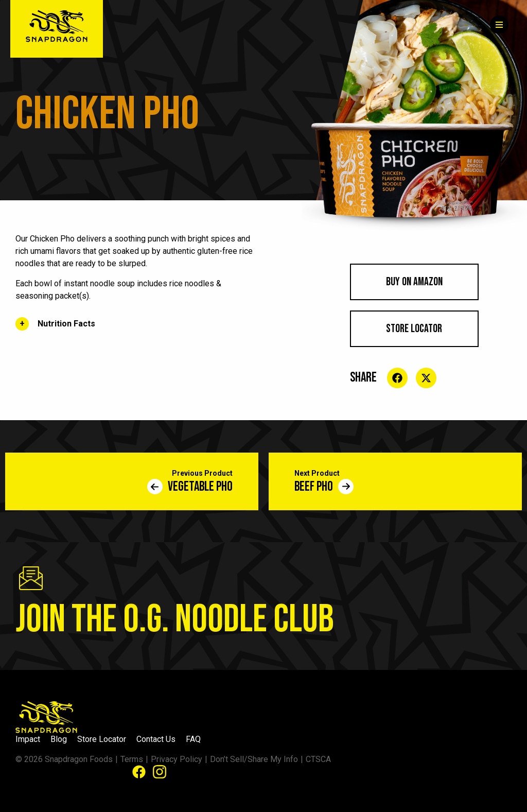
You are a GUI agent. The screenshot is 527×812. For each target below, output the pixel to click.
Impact (28, 739)
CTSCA (318, 759)
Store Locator (414, 329)
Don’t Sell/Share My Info (254, 759)
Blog (59, 739)
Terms (132, 759)
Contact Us (156, 739)
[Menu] (499, 25)
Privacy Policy (177, 759)
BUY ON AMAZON (414, 282)
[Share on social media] (397, 378)
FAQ (193, 739)
